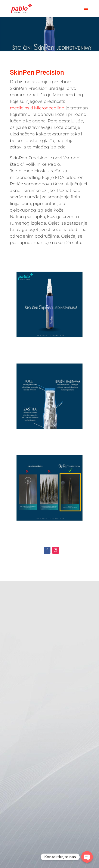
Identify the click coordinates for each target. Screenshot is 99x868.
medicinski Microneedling (37, 108)
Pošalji (57, 833)
